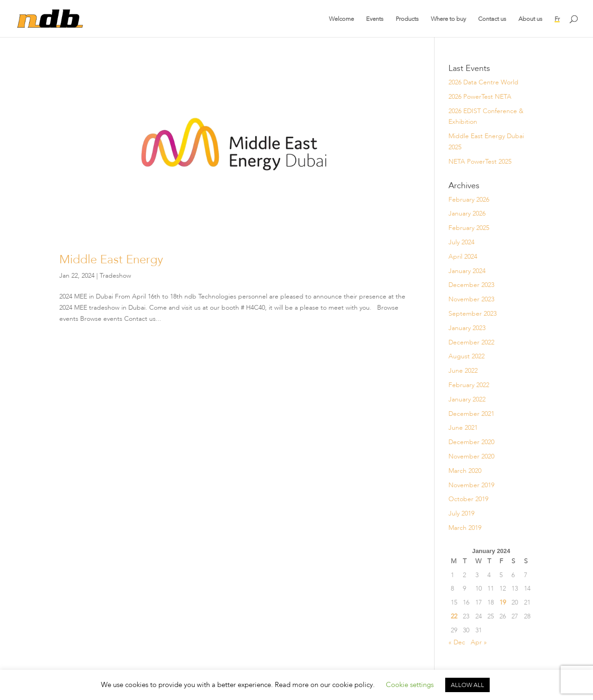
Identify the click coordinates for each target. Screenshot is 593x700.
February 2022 (469, 385)
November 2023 (471, 299)
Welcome (341, 19)
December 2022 (471, 342)
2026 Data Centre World (483, 82)
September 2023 (473, 313)
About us (530, 19)
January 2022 (467, 399)
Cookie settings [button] (410, 685)
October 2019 (468, 499)
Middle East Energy (111, 259)
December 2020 (471, 442)
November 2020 (471, 456)
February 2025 (469, 228)
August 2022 (467, 356)
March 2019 (465, 528)
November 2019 (471, 485)
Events (375, 19)
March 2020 (465, 471)
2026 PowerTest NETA (480, 96)
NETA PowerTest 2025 (480, 161)
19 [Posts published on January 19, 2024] (503, 602)
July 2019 (461, 513)
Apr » (479, 642)
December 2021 (471, 414)
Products (407, 19)
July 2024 (461, 242)
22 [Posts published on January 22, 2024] (454, 616)
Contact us (492, 19)
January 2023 (467, 328)
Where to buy (448, 19)
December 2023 (471, 285)
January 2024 (467, 271)
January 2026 (467, 213)
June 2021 (463, 427)
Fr (557, 19)
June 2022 (463, 370)
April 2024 (463, 256)
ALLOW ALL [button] (467, 685)
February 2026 (469, 199)
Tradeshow (115, 275)
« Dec (457, 642)
